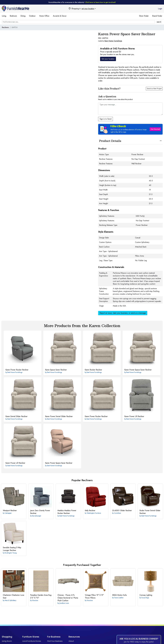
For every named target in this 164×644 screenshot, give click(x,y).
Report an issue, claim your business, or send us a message (123, 313)
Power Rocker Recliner (17, 370)
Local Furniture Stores (32, 641)
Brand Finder (157, 16)
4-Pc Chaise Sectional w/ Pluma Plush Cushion (68, 598)
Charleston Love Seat (13, 596)
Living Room (7, 641)
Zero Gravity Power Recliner (40, 512)
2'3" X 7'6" (41, 596)
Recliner (10, 510)
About (71, 641)
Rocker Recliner (93, 370)
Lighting (146, 595)
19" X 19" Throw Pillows (94, 596)
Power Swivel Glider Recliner (59, 416)
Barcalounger (37, 516)
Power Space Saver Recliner (138, 370)
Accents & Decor (60, 16)
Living (4, 16)
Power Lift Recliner (134, 416)
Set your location (108, 59)
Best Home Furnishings (113, 41)
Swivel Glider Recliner (16, 416)
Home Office (44, 16)
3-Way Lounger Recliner (12, 549)
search (159, 22)
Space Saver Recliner (56, 370)
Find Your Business (55, 641)
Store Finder (144, 16)
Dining (23, 16)
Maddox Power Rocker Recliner (67, 512)
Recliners (5, 27)
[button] (130, 129)
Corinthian (118, 513)
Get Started (155, 129)
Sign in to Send (106, 119)
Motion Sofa (119, 595)
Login (160, 9)
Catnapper (8, 513)
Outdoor (32, 16)
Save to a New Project (154, 89)
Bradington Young (11, 553)
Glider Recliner (122, 510)
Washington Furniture (94, 513)
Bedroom (13, 16)
